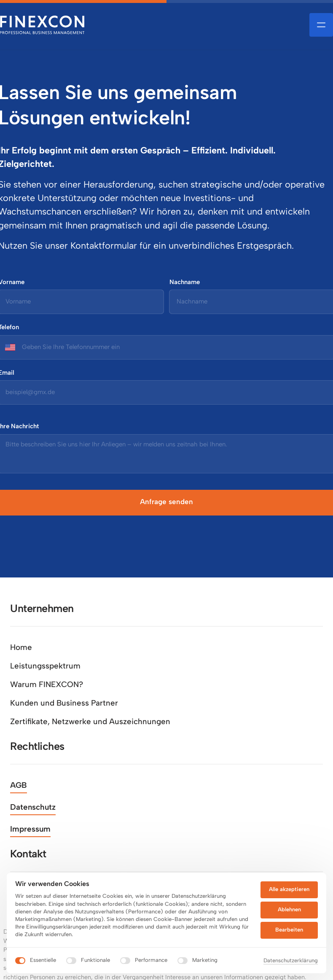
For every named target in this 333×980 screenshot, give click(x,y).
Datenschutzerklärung (291, 960)
